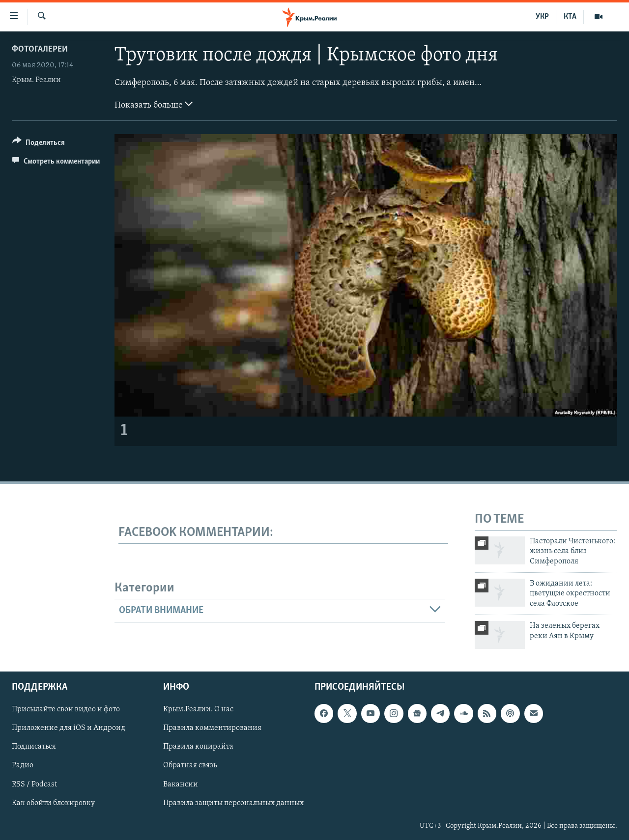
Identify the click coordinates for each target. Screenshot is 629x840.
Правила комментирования (212, 728)
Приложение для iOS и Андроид (69, 728)
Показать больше (154, 104)
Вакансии (181, 784)
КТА (570, 17)
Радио (23, 766)
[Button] (39, 144)
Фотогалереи (40, 49)
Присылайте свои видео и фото (66, 710)
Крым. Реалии (36, 80)
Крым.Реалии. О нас (198, 710)
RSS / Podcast (34, 784)
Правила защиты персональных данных (233, 803)
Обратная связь (190, 766)
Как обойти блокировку (53, 803)
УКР (542, 17)
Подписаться (34, 747)
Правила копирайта (198, 747)
